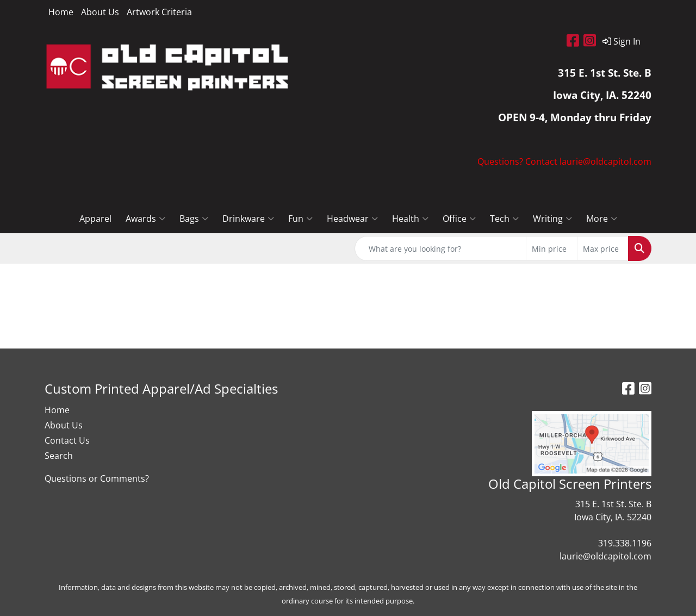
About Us (100, 12)
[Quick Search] (440, 248)
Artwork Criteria (159, 12)
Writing (552, 219)
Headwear (352, 219)
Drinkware (248, 219)
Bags (194, 219)
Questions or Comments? (97, 478)
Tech (504, 219)
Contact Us (67, 440)
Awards (145, 219)
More (602, 219)
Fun (300, 219)
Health (410, 219)
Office (459, 219)
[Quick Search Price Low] (552, 248)
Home (61, 12)
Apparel (95, 219)
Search (59, 456)
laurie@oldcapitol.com (605, 556)
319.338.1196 (625, 543)
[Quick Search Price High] (603, 248)
